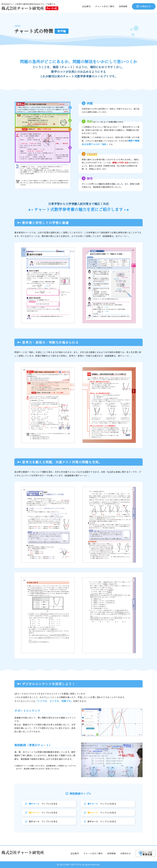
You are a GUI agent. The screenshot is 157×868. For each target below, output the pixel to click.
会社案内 (86, 6)
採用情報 (123, 6)
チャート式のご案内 (105, 6)
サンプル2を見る (102, 804)
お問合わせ (146, 6)
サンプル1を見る (43, 804)
